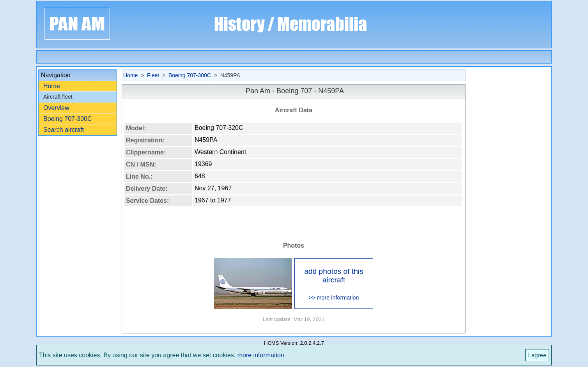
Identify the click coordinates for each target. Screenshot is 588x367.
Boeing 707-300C (68, 119)
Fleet (153, 75)
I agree (537, 355)
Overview (56, 108)
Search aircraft (64, 130)
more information (261, 355)
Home (52, 86)
